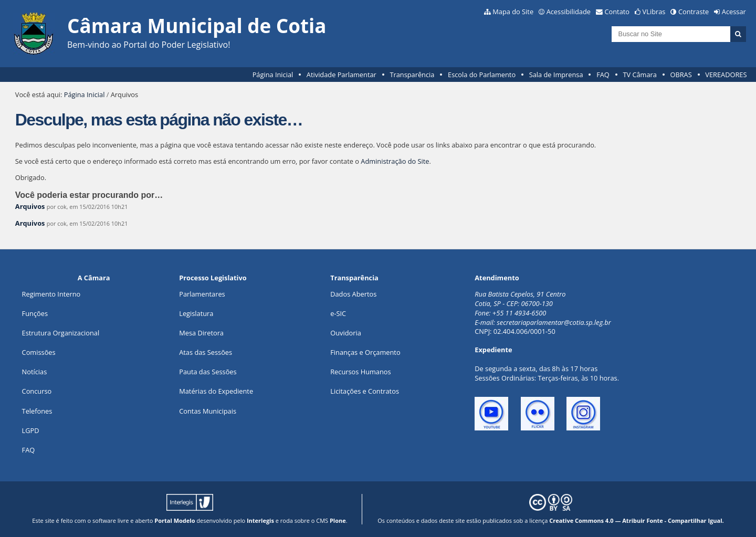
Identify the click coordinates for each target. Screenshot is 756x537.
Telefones (37, 411)
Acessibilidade (569, 12)
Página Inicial (273, 75)
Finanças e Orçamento (365, 352)
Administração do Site (395, 161)
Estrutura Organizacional (61, 333)
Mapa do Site (513, 12)
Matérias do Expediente (216, 391)
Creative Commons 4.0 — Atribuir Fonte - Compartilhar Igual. (637, 520)
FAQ (603, 75)
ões (35, 313)
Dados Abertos (353, 294)
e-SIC (338, 313)
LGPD (31, 430)
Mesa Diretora (201, 333)
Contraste (694, 12)
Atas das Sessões (206, 352)
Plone (338, 520)
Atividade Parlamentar (342, 75)
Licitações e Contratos (365, 391)
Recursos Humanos (360, 372)
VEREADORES (726, 75)
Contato (617, 12)
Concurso (37, 391)
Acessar (734, 12)
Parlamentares (202, 294)
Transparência (412, 75)
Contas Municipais (208, 411)
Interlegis (260, 520)
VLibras (654, 12)
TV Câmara (639, 75)
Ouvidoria (346, 333)
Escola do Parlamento (482, 75)
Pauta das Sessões (208, 372)
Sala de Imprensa (556, 75)
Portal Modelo (175, 520)
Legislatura (196, 313)
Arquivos (30, 206)
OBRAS (681, 75)
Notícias (35, 372)
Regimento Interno (51, 294)
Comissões (39, 352)
